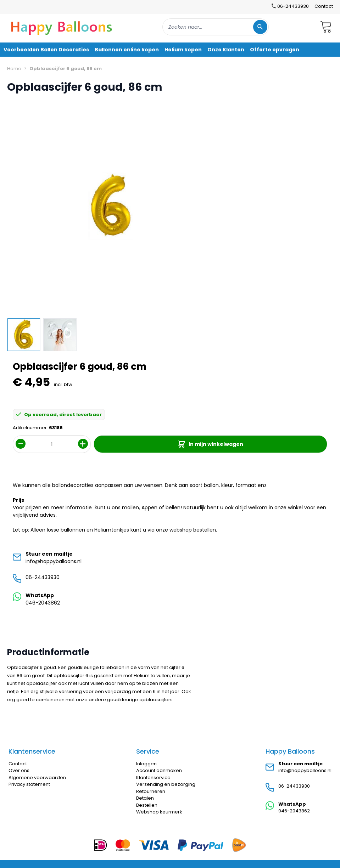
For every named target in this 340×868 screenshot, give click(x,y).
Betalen (145, 798)
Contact (324, 6)
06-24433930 (43, 577)
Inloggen (146, 764)
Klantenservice (153, 778)
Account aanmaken (159, 770)
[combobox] (216, 27)
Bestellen (147, 805)
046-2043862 (43, 603)
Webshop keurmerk (159, 812)
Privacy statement (29, 784)
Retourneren (151, 791)
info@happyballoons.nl (54, 561)
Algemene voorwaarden (37, 778)
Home (14, 69)
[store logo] (62, 27)
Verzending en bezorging (166, 784)
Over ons (19, 770)
